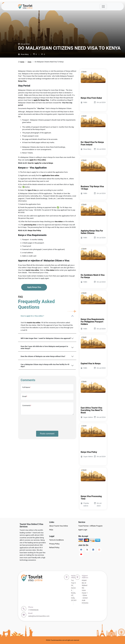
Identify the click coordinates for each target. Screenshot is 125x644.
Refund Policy (54, 547)
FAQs (51, 530)
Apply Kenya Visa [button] (34, 287)
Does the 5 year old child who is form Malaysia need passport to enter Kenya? (44, 347)
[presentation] (40, 422)
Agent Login (83, 530)
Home (21, 62)
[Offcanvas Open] (103, 7)
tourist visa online (34, 323)
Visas (29, 62)
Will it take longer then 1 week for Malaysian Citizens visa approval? (46, 338)
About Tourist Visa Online (59, 526)
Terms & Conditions (56, 540)
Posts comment (47, 434)
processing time (30, 225)
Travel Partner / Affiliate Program (90, 526)
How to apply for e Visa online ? (32, 316)
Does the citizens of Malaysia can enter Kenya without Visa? (43, 356)
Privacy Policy (54, 544)
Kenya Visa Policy (34, 230)
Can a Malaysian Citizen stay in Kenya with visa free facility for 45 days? (45, 365)
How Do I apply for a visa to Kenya (40, 163)
